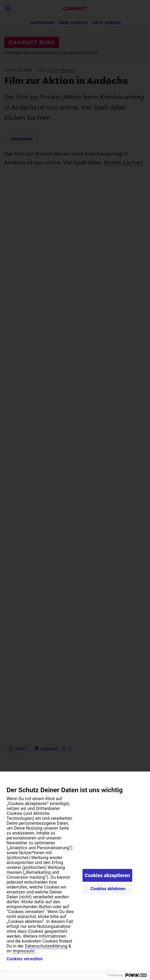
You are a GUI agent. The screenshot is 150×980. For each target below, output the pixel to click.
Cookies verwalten (25, 959)
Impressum (24, 951)
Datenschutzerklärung (46, 946)
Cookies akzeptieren (107, 875)
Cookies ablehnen (108, 889)
